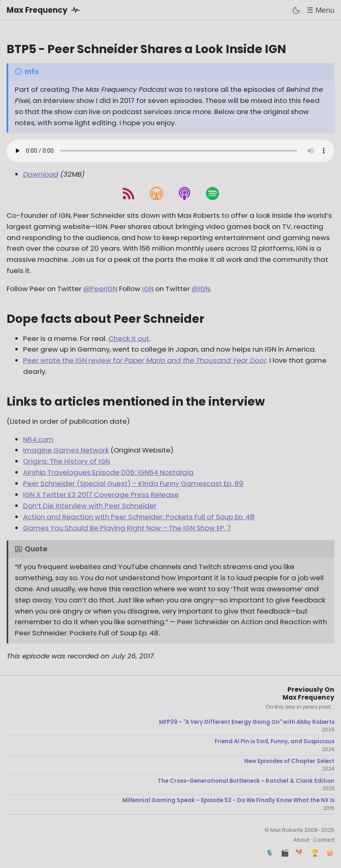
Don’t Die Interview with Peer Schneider (90, 506)
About (301, 840)
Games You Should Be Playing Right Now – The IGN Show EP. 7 (127, 528)
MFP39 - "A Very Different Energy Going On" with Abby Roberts (247, 722)
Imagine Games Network (66, 450)
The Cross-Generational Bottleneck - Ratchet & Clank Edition (246, 781)
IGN (148, 289)
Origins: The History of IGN (67, 461)
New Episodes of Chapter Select (289, 761)
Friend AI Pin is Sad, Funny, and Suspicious (274, 742)
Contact (324, 840)
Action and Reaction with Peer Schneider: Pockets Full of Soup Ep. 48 (139, 517)
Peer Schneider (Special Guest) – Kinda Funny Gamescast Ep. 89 (133, 483)
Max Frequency (45, 10)
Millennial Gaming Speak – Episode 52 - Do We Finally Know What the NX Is (228, 800)
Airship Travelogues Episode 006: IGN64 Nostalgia (108, 472)
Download (41, 174)
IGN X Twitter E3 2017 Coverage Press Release (101, 495)
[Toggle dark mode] (296, 10)
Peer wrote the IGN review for (145, 360)
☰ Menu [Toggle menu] (321, 10)
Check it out (129, 338)
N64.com (38, 439)
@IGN (201, 289)
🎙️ (270, 853)
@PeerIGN (100, 289)
